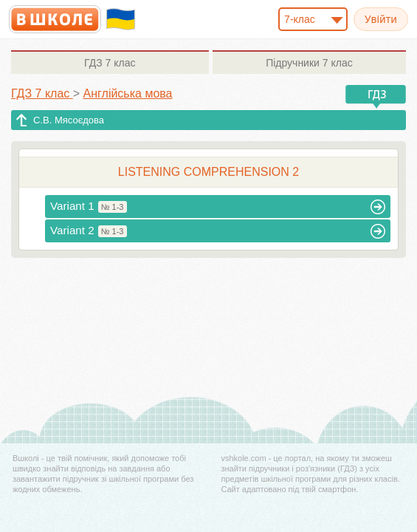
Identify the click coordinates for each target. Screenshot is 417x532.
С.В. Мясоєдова (69, 120)
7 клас (110, 63)
